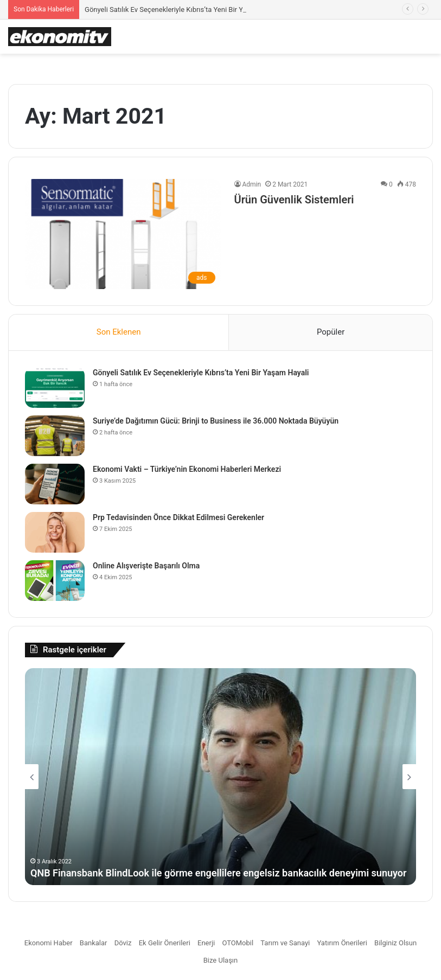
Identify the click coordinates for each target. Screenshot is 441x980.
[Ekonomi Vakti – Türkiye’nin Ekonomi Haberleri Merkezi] (55, 484)
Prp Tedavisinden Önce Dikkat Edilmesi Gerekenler (178, 517)
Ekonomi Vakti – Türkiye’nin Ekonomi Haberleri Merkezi (187, 469)
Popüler (331, 332)
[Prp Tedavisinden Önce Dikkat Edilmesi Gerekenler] (55, 532)
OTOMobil (238, 943)
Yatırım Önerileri (342, 943)
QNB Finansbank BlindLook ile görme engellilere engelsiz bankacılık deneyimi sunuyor (218, 873)
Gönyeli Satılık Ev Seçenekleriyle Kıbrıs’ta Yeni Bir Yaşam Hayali (183, 9)
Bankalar (94, 943)
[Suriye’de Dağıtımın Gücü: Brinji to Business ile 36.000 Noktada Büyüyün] (55, 436)
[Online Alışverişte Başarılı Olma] (55, 581)
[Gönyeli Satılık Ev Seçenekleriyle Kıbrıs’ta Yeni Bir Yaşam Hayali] (55, 387)
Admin (252, 184)
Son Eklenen (119, 332)
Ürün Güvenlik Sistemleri (294, 200)
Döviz (123, 943)
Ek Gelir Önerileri (165, 943)
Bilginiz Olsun (395, 943)
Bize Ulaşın (221, 960)
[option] (220, 777)
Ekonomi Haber (49, 943)
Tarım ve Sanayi (285, 943)
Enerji (206, 943)
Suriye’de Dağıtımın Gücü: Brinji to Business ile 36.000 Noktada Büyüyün (216, 421)
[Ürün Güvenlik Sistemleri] (123, 234)
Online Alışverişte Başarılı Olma (146, 566)
